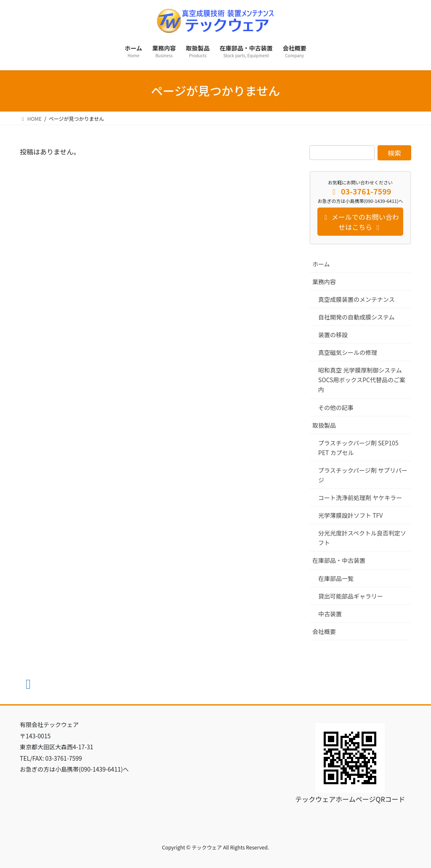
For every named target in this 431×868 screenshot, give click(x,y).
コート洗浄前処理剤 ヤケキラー (360, 498)
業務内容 (324, 282)
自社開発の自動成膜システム (357, 317)
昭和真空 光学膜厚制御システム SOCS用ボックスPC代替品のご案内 (362, 380)
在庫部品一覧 (336, 578)
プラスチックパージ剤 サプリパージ (363, 475)
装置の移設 (333, 335)
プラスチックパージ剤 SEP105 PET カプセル (358, 448)
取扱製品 (324, 425)
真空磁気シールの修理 (348, 352)
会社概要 (324, 631)
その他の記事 (336, 407)
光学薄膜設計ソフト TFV (350, 515)
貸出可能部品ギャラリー (351, 596)
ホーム (321, 264)
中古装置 (330, 614)
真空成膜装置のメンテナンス (357, 299)
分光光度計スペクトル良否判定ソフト (362, 538)
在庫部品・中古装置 (339, 560)
